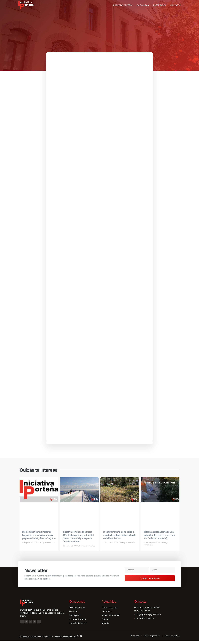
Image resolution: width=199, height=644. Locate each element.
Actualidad (143, 5)
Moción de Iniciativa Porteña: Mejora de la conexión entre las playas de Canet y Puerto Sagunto (39, 538)
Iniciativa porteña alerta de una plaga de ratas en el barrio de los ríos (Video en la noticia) (159, 538)
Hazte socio (160, 5)
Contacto (176, 5)
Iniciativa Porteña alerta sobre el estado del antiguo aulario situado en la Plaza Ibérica (119, 538)
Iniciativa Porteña (123, 5)
